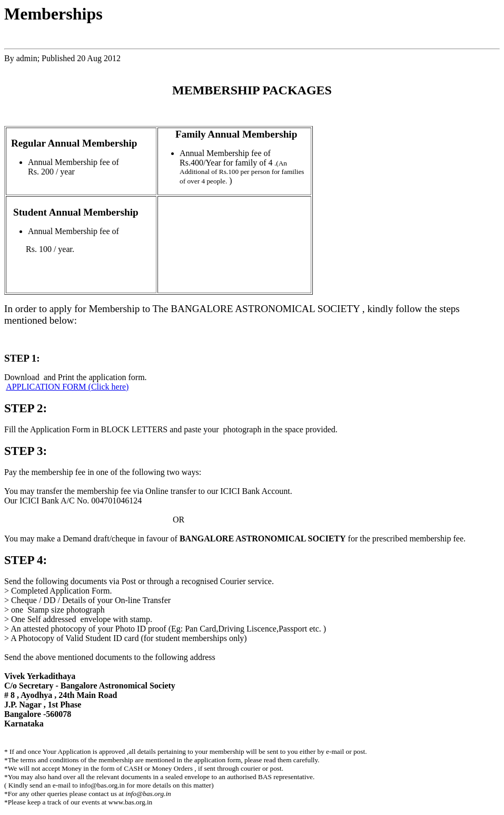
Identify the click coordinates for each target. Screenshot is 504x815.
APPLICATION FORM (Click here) (67, 387)
